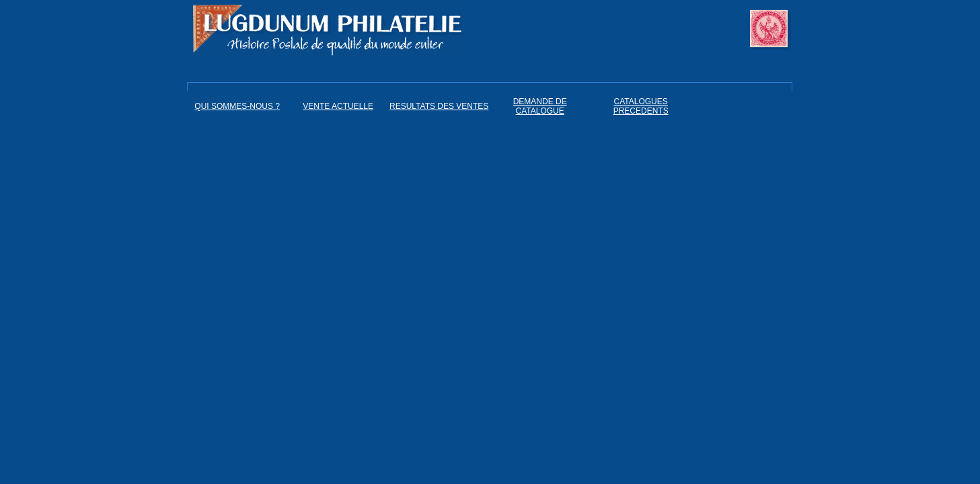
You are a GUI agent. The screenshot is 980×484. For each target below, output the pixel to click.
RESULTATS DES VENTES (439, 106)
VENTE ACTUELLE (338, 106)
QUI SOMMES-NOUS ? (237, 106)
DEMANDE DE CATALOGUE (540, 106)
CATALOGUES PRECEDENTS (641, 106)
